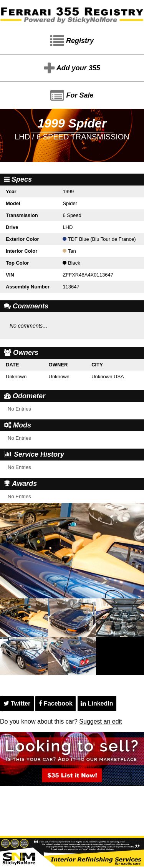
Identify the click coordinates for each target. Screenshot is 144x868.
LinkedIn (97, 703)
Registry (72, 41)
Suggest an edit (100, 721)
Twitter (17, 703)
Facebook (56, 703)
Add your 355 (72, 68)
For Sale (72, 96)
